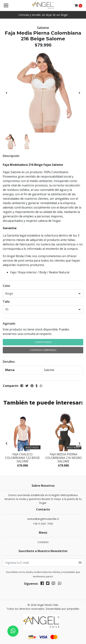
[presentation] (6, 93)
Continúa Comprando (43, 350)
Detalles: (9, 362)
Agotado (9, 323)
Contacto (43, 542)
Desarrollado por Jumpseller (62, 609)
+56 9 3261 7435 (43, 524)
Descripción (11, 156)
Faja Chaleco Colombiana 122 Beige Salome (22, 458)
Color (7, 286)
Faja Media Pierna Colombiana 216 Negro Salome (64, 458)
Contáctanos (43, 342)
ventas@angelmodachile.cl (43, 519)
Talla (6, 302)
